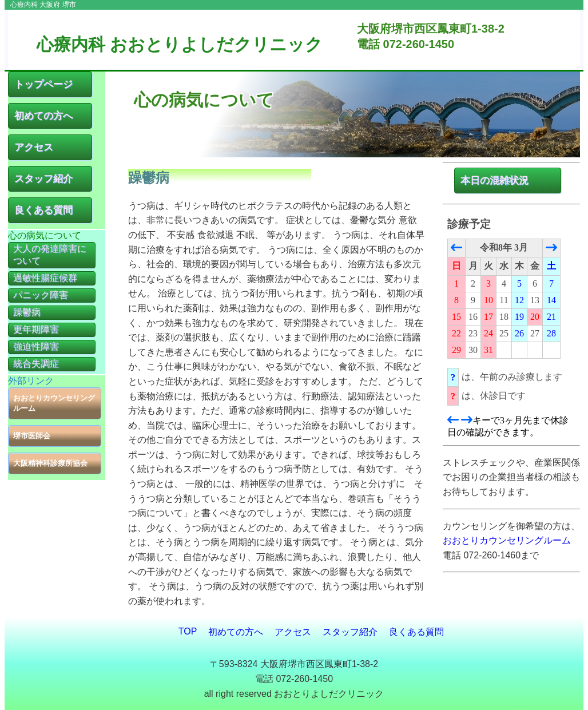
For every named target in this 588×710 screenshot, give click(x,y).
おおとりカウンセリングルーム (54, 403)
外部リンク (31, 381)
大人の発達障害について (50, 255)
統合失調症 (36, 364)
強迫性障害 (36, 346)
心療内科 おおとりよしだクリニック (180, 44)
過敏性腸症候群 (45, 278)
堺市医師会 (32, 436)
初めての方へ (43, 116)
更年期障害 (36, 329)
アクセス (34, 147)
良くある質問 (43, 210)
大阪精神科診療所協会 (50, 463)
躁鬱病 (27, 312)
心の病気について (45, 235)
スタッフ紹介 (43, 179)
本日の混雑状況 (494, 181)
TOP (188, 631)
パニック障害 (41, 295)
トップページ (43, 84)
